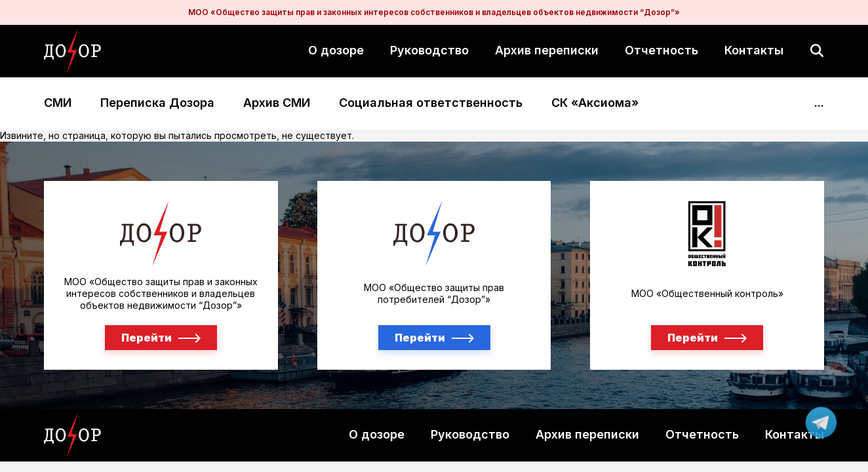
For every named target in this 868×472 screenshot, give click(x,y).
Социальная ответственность (431, 103)
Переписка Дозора (157, 103)
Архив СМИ (277, 103)
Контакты (754, 50)
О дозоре (336, 50)
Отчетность (661, 50)
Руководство (429, 50)
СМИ (58, 103)
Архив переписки (547, 50)
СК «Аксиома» (595, 103)
